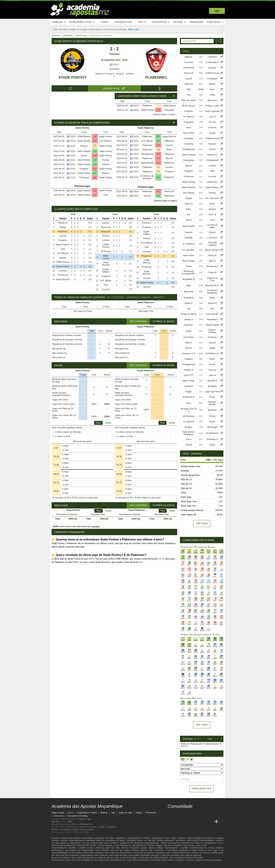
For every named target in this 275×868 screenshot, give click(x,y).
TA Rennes (84, 178)
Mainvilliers (212, 320)
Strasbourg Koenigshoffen (189, 272)
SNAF (212, 359)
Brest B (105, 173)
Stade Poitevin (189, 155)
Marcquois (212, 100)
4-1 (95, 169)
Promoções (197, 22)
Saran (212, 298)
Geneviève (189, 298)
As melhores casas (82, 22)
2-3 (158, 145)
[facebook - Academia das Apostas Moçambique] (177, 814)
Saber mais (134, 29)
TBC (189, 89)
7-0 (201, 279)
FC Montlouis (212, 433)
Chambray (189, 144)
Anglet (189, 392)
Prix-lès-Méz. (189, 250)
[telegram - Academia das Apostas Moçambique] (190, 814)
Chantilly (189, 238)
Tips (142, 22)
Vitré (106, 195)
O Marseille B (212, 62)
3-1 (95, 164)
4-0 (95, 178)
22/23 (73, 141)
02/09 (201, 89)
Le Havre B (189, 422)
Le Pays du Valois (212, 226)
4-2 (201, 149)
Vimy (212, 220)
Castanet (189, 386)
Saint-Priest (189, 133)
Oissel (212, 422)
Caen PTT (189, 375)
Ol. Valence (189, 117)
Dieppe (189, 198)
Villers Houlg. (189, 381)
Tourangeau (189, 160)
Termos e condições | (62, 830)
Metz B (212, 261)
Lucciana (189, 62)
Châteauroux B (212, 138)
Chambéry (189, 122)
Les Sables (189, 337)
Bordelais (212, 386)
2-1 (201, 133)
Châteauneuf (212, 160)
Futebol (147, 838)
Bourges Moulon (212, 403)
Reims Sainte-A (212, 250)
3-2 (158, 154)
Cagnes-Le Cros (212, 279)
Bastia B (189, 303)
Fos (189, 95)
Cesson (169, 145)
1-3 (158, 110)
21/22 (73, 156)
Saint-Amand (189, 226)
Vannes (147, 196)
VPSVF (189, 348)
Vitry (212, 309)
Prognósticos (123, 22)
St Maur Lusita (212, 106)
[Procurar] (219, 41)
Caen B (212, 375)
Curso (105, 22)
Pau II (189, 439)
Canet (189, 331)
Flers (189, 209)
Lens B (189, 79)
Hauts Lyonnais (212, 111)
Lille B (189, 220)
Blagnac (189, 57)
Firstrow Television (194, 858)
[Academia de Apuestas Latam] (203, 822)
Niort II (189, 343)
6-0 (201, 403)
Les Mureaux (189, 416)
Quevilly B (212, 381)
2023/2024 (114, 69)
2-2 (158, 172)
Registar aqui (85, 819)
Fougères (84, 169)
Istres (212, 89)
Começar (59, 22)
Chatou (212, 416)
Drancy (212, 232)
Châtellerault (189, 149)
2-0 (95, 191)
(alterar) (184, 746)
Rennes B (169, 191)
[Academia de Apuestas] (197, 822)
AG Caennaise (212, 198)
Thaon (189, 266)
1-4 (95, 141)
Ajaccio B (212, 303)
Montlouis (212, 410)
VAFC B (212, 215)
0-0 (95, 145)
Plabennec (156, 77)
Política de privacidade (83, 830)
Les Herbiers (106, 141)
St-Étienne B (189, 397)
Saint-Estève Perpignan (189, 433)
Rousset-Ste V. (212, 285)
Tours (189, 403)
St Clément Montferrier (212, 292)
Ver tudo (202, 523)
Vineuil (212, 149)
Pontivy (105, 160)
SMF (70, 822)
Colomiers (212, 57)
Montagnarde (147, 154)
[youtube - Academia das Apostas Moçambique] (171, 814)
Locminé (169, 167)
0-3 (158, 177)
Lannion (106, 164)
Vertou (212, 364)
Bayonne (189, 325)
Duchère (212, 68)
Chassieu (189, 111)
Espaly (212, 133)
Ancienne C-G (189, 354)
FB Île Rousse (189, 106)
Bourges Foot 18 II (189, 410)
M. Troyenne (189, 244)
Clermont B (189, 68)
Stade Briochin (169, 137)
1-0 (95, 137)
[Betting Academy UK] (210, 822)
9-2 (201, 84)
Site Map (56, 822)
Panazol (212, 144)
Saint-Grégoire (84, 151)
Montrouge (212, 427)
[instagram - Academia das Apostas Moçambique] (184, 814)
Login (217, 11)
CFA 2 (114, 65)
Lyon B (212, 117)
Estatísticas (161, 22)
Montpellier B (189, 279)
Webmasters (86, 824)
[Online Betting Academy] (190, 822)
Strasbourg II (212, 266)
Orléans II (189, 320)
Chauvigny (189, 138)
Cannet (189, 445)
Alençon (84, 146)
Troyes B (212, 272)
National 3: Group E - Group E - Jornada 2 (114, 75)
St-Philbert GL (212, 354)
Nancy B (212, 255)
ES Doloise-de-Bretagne (147, 177)
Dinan (84, 156)
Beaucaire (189, 292)
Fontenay (212, 337)
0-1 (95, 151)
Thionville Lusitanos (212, 244)
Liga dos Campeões (173, 845)
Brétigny (189, 427)
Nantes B (189, 370)
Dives (212, 204)
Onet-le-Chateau (212, 331)
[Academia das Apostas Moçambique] (171, 822)
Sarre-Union (189, 255)
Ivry (189, 309)
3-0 (95, 156)
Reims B (189, 84)
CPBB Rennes (84, 137)
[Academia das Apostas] (177, 822)
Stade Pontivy (73, 77)
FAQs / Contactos (108, 827)
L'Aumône (212, 238)
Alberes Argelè (212, 325)
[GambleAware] (61, 865)
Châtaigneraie (189, 364)
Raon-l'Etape (189, 261)
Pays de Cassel (189, 100)
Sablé (212, 348)
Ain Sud (212, 122)
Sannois (189, 232)
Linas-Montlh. (212, 314)
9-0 (201, 73)
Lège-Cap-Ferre (212, 392)
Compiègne (212, 79)
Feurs (212, 397)
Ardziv (212, 445)
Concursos (215, 22)
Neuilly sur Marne (189, 314)
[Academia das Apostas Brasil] (184, 822)
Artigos (180, 22)
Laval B (212, 343)
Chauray (212, 370)
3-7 (158, 158)
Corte (212, 95)
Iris (189, 215)
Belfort (212, 84)
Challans (189, 359)
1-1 (158, 167)
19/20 (136, 106)
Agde (189, 285)
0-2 (201, 100)
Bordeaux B (212, 439)
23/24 (73, 137)
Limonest (212, 128)
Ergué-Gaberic (84, 191)
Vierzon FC (212, 155)
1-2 (95, 195)
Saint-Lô (189, 204)
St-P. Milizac (147, 141)
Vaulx (189, 128)
